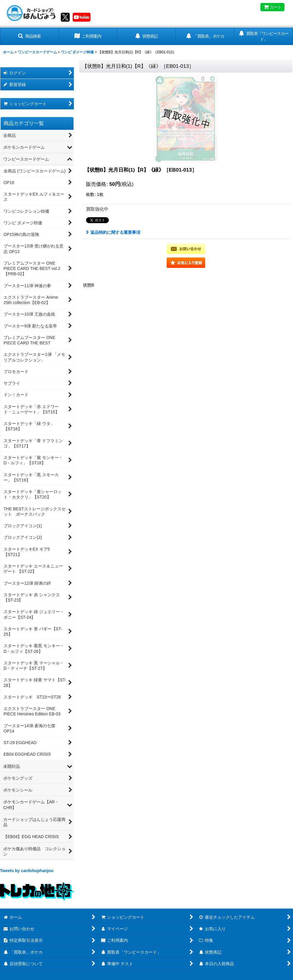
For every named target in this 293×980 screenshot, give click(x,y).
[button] (29, 36)
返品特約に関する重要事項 (113, 232)
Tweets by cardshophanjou (27, 871)
